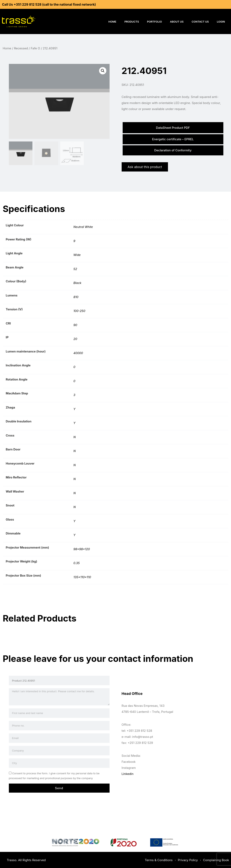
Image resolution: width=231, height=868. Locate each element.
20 (75, 338)
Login (221, 22)
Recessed (21, 48)
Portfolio (154, 22)
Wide (77, 254)
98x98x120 (82, 548)
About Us (177, 22)
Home (112, 22)
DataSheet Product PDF (173, 127)
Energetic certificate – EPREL (173, 139)
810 (76, 296)
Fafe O (35, 48)
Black (77, 282)
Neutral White (83, 226)
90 (75, 324)
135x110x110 (82, 576)
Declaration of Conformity (173, 150)
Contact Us (200, 22)
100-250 (79, 310)
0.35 (77, 563)
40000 (78, 352)
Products (132, 22)
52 (75, 268)
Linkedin (128, 773)
